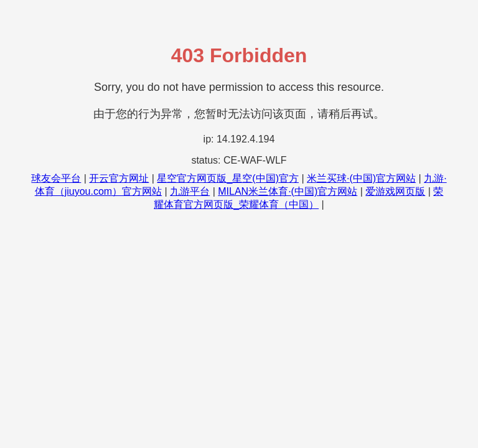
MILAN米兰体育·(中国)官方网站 (288, 191)
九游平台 (190, 191)
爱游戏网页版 (395, 191)
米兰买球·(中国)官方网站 (361, 178)
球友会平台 (56, 178)
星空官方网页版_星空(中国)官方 (228, 178)
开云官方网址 (119, 178)
